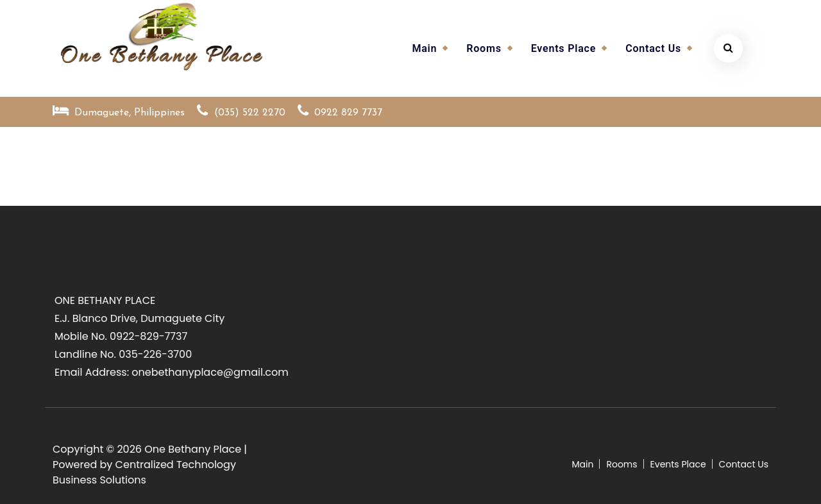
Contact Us (653, 48)
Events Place (563, 48)
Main (424, 48)
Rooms (484, 48)
